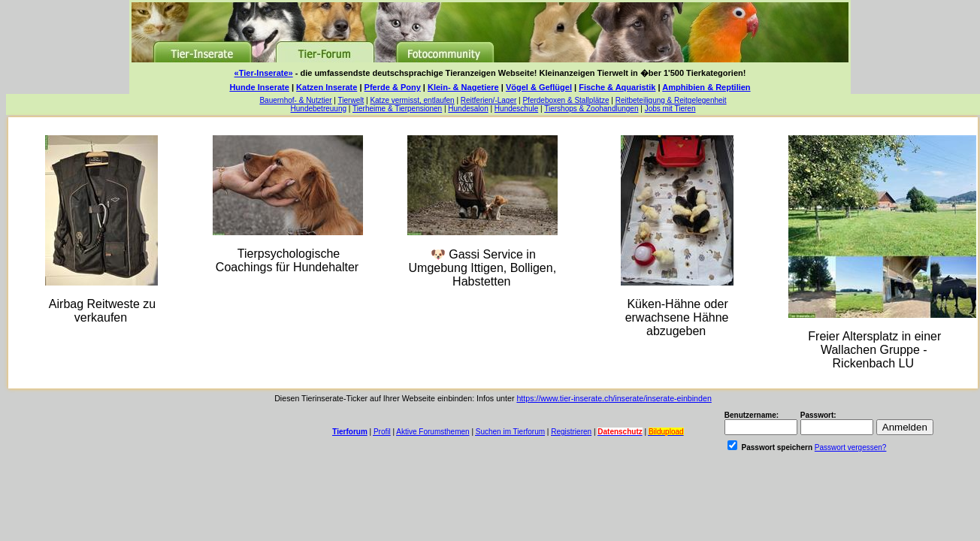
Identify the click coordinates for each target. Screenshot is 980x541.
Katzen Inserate (327, 87)
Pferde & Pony (393, 87)
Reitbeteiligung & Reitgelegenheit (671, 100)
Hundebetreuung (319, 109)
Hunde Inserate (259, 87)
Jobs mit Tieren (670, 109)
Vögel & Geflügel (539, 87)
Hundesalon (468, 109)
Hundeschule (516, 109)
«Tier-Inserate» (264, 73)
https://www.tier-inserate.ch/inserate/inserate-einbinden (614, 398)
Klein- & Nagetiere (463, 87)
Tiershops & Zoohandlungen (591, 109)
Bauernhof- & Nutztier (295, 100)
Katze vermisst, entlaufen (412, 100)
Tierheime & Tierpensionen (397, 109)
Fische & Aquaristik (617, 87)
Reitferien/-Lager (488, 100)
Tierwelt (351, 100)
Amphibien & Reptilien (706, 87)
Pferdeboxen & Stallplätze (566, 100)
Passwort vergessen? (851, 447)
